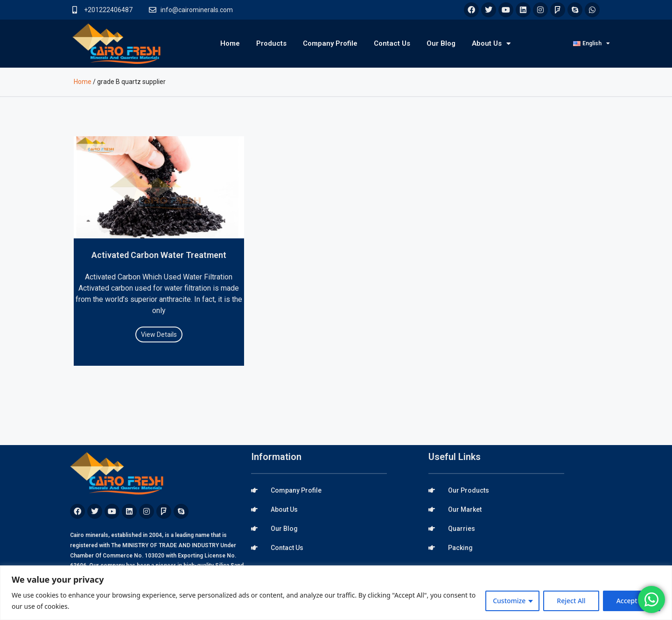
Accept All (632, 601)
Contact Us (392, 43)
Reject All (571, 601)
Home (230, 43)
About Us (491, 44)
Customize (509, 601)
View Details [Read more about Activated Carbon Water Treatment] (159, 334)
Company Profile (330, 43)
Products (271, 43)
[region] (336, 593)
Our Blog (441, 43)
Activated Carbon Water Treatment (159, 255)
